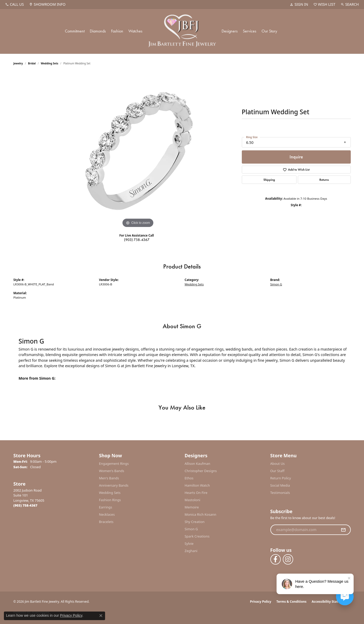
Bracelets (106, 522)
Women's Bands (112, 471)
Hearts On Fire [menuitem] (196, 493)
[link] (15, 4)
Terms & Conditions (291, 602)
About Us (278, 464)
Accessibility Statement (330, 602)
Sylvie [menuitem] (189, 544)
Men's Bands (109, 478)
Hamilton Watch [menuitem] (197, 485)
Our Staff (277, 471)
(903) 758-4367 (137, 240)
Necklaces (107, 514)
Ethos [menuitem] (189, 478)
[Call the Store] (26, 505)
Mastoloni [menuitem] (193, 500)
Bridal (32, 63)
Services (250, 31)
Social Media (280, 485)
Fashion (117, 31)
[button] (299, 4)
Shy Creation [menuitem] (195, 522)
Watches (135, 31)
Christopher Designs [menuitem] (201, 471)
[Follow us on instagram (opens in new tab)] (288, 559)
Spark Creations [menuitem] (197, 536)
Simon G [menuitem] (191, 529)
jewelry (18, 63)
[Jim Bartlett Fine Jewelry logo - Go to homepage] (182, 31)
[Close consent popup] (101, 616)
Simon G (276, 284)
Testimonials (280, 493)
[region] (138, 151)
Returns (324, 180)
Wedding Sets (49, 63)
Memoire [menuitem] (192, 507)
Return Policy (281, 478)
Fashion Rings (110, 500)
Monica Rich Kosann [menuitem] (201, 514)
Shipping (269, 180)
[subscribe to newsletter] (343, 530)
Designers (230, 31)
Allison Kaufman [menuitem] (198, 464)
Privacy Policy (261, 602)
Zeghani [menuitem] (191, 551)
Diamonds (98, 31)
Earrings (106, 507)
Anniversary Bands (114, 485)
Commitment (75, 31)
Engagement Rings (114, 464)
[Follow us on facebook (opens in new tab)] (276, 559)
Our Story (269, 31)
